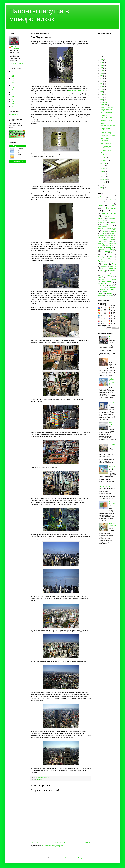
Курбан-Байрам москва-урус (106, 147)
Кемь (112, 239)
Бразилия (39, 779)
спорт (102, 276)
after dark (109, 296)
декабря (104, 102)
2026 (102, 60)
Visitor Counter (14, 114)
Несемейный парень (112, 467)
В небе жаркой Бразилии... (106, 129)
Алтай (111, 198)
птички (100, 272)
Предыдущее (86, 843)
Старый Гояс (111, 403)
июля (103, 166)
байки (100, 202)
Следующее (35, 843)
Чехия (114, 290)
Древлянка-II (103, 226)
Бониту (103, 123)
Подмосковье (103, 266)
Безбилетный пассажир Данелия (112, 382)
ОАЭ (111, 257)
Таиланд (109, 276)
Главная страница (61, 843)
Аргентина (101, 200)
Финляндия (101, 286)
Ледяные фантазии (107, 110)
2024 (12, 104)
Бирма (100, 206)
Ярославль (101, 296)
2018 (12, 92)
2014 (12, 83)
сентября (105, 161)
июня (103, 169)
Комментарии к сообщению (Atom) (52, 846)
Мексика (107, 251)
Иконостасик (105, 141)
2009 (12, 71)
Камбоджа (113, 237)
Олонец (100, 259)
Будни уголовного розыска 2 (107, 154)
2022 (12, 99)
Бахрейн (110, 202)
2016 (12, 88)
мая (103, 171)
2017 (12, 90)
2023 (12, 102)
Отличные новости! (107, 107)
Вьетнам (101, 218)
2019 (12, 95)
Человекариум (111, 288)
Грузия (107, 224)
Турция (110, 278)
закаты (105, 231)
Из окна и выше (106, 143)
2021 (12, 97)
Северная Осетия (102, 274)
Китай (111, 241)
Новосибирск (101, 257)
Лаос (111, 245)
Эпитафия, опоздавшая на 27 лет (112, 525)
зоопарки (103, 233)
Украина (113, 280)
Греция (113, 222)
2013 (12, 81)
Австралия (101, 196)
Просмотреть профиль (16, 63)
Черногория (104, 290)
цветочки (101, 288)
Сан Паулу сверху (107, 133)
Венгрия (113, 211)
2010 (12, 74)
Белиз (111, 204)
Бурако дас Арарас (107, 118)
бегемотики (101, 204)
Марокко (113, 249)
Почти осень (111, 423)
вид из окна (109, 213)
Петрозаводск (18, 146)
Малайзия (101, 249)
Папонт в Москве (107, 150)
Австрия (110, 196)
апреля (104, 174)
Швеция (105, 292)
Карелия (104, 239)
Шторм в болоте (105, 487)
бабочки (111, 200)
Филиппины (102, 284)
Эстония (109, 294)
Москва (114, 253)
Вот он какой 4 (106, 138)
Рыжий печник (106, 115)
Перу (109, 259)
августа (104, 163)
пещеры (105, 264)
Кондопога (101, 243)
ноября (104, 105)
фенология (107, 282)
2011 (12, 76)
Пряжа (112, 270)
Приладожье (112, 268)
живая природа (107, 229)
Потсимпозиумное (112, 338)
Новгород (110, 255)
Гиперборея (101, 222)
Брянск (106, 211)
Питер (114, 264)
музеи (103, 255)
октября (104, 158)
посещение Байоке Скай (77, 91)
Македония (109, 247)
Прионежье (103, 270)
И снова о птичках (107, 120)
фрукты (111, 286)
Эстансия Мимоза (107, 113)
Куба (103, 245)
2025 (12, 106)
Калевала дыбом (112, 360)
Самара (110, 272)
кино (99, 241)
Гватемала (113, 218)
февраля (104, 179)
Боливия (113, 206)
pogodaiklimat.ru (18, 161)
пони (103, 268)
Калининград (102, 237)
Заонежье (113, 231)
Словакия (113, 274)
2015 (12, 85)
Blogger (81, 858)
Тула (99, 278)
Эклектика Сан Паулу (108, 135)
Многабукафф (102, 253)
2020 (102, 76)
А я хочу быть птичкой (108, 126)
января (104, 182)
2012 (12, 78)
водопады (108, 216)
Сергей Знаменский (15, 48)
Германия (106, 220)
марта (104, 177)
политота (112, 266)
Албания (101, 198)
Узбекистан (101, 280)
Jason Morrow (66, 858)
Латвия (100, 247)
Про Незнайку (112, 503)
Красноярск (112, 243)
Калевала (111, 235)
